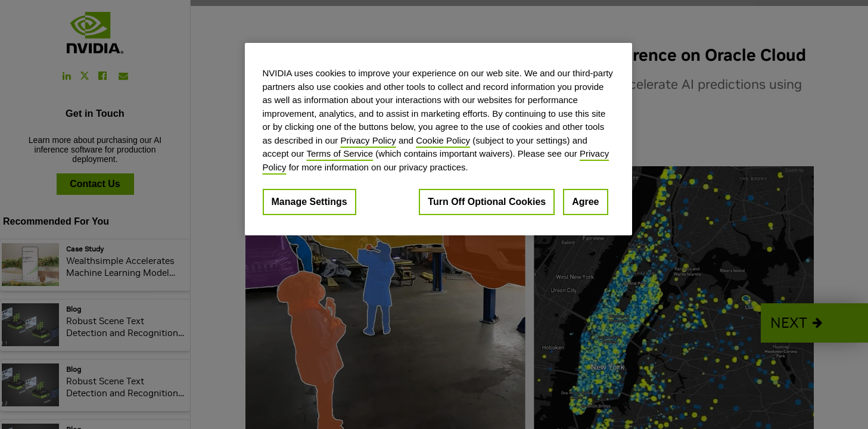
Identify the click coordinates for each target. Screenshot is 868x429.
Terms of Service (340, 153)
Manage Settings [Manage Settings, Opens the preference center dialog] (309, 202)
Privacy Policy (368, 140)
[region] (438, 139)
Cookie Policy (443, 140)
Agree (585, 202)
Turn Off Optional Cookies (487, 202)
